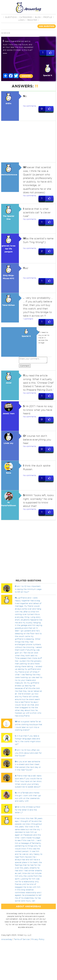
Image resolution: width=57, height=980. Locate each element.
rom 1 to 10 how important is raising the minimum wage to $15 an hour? (28, 589)
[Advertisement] (28, 142)
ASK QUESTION (47, 26)
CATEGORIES (26, 17)
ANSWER (26, 76)
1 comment (28, 319)
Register (32, 20)
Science (6, 33)
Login (21, 20)
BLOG (38, 17)
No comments (30, 106)
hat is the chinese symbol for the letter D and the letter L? (28, 810)
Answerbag (7, 939)
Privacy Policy (38, 939)
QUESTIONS (11, 17)
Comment (25, 366)
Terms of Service (22, 939)
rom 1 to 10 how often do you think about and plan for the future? (28, 753)
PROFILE (48, 17)
